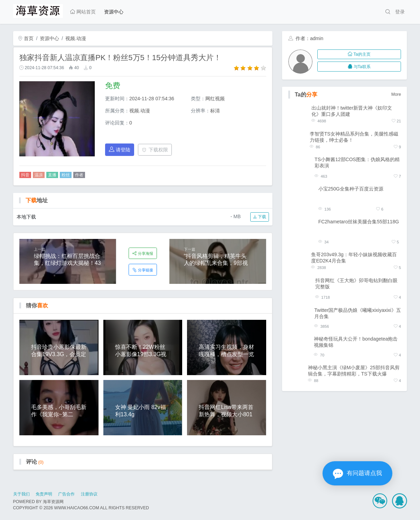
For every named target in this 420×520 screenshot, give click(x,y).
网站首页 (83, 12)
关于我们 (21, 494)
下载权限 (155, 150)
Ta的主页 (359, 54)
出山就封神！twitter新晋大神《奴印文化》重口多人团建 (352, 111)
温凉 (39, 175)
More (396, 94)
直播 (52, 175)
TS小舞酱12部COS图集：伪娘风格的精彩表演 (357, 162)
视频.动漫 (76, 38)
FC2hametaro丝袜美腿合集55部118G (359, 222)
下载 (259, 217)
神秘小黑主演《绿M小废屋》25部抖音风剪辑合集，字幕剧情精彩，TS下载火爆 (354, 371)
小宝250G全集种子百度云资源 (351, 189)
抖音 (25, 175)
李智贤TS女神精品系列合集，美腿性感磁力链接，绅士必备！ (354, 137)
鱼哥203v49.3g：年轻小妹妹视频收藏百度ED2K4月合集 (354, 258)
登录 (400, 12)
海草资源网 (53, 502)
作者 (79, 175)
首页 (26, 38)
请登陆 (120, 150)
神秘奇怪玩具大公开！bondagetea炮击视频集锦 (356, 342)
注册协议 (89, 494)
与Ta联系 (359, 67)
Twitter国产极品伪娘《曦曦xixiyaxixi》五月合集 (357, 313)
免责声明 (44, 494)
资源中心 (114, 12)
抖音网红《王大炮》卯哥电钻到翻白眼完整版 (356, 284)
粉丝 (66, 175)
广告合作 (66, 494)
